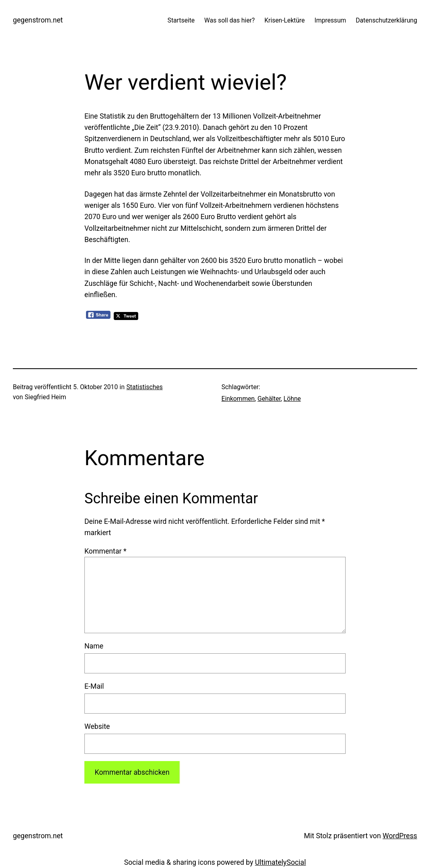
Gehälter (269, 399)
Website (97, 726)
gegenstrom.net (38, 20)
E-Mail (94, 686)
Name (94, 646)
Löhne (292, 399)
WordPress (400, 836)
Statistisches (145, 387)
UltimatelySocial (280, 862)
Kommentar (105, 551)
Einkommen (238, 399)
